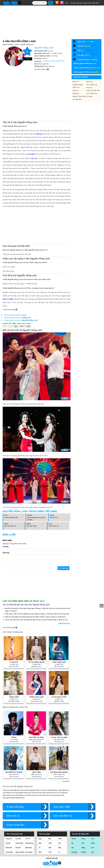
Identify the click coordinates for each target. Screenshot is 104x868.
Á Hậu (17, 38)
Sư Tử (28, 813)
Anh (93, 822)
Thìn (50, 826)
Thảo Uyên (14, 671)
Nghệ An (59, 675)
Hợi (60, 817)
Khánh (84, 826)
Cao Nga (89, 90)
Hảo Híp (89, 81)
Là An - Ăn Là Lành (59, 711)
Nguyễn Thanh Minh (79, 90)
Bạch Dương (20, 826)
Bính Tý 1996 (8, 271)
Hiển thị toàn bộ (64, 597)
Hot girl (73, 3)
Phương (74, 826)
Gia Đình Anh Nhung (59, 746)
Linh (93, 813)
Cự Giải (18, 813)
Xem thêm (66, 755)
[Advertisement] (50, 19)
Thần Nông (29, 817)
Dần (60, 822)
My (73, 817)
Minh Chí (76, 75)
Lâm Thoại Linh (59, 636)
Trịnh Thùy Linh (36, 671)
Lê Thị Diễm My (92, 87)
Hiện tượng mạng (36, 714)
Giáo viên (14, 748)
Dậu (40, 817)
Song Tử (9, 813)
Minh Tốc (90, 75)
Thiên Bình (19, 817)
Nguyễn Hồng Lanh (27, 38)
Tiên (83, 817)
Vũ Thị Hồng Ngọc (36, 636)
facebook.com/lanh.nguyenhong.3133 (55, 54)
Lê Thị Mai (31, 133)
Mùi (50, 813)
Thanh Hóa (36, 675)
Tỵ (59, 826)
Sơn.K (14, 711)
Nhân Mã (9, 822)
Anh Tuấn (36, 746)
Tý (39, 822)
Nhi (73, 822)
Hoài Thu (76, 84)
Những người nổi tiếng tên (15, 287)
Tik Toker (59, 714)
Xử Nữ (8, 817)
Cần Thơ (59, 640)
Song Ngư (94, 53)
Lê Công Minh (77, 93)
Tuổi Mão (14, 675)
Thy (93, 826)
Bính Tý (88, 49)
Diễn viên (79, 3)
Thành (74, 813)
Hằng (83, 822)
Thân (60, 813)
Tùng (83, 813)
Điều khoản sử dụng (52, 846)
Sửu (50, 822)
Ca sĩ (67, 3)
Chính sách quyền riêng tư (52, 857)
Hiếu (93, 817)
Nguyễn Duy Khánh (14, 746)
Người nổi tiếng (8, 38)
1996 (92, 35)
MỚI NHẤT (96, 3)
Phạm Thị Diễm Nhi (93, 84)
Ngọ (40, 813)
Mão (40, 826)
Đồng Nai (36, 640)
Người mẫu (87, 3)
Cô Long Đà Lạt (92, 78)
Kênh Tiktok (59, 748)
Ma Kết (18, 822)
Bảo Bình (29, 822)
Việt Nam (39, 112)
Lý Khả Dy (14, 636)
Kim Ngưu (29, 826)
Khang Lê (76, 87)
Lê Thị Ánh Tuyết (59, 671)
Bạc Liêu (14, 640)
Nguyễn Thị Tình (36, 711)
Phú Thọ (34, 137)
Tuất (50, 817)
